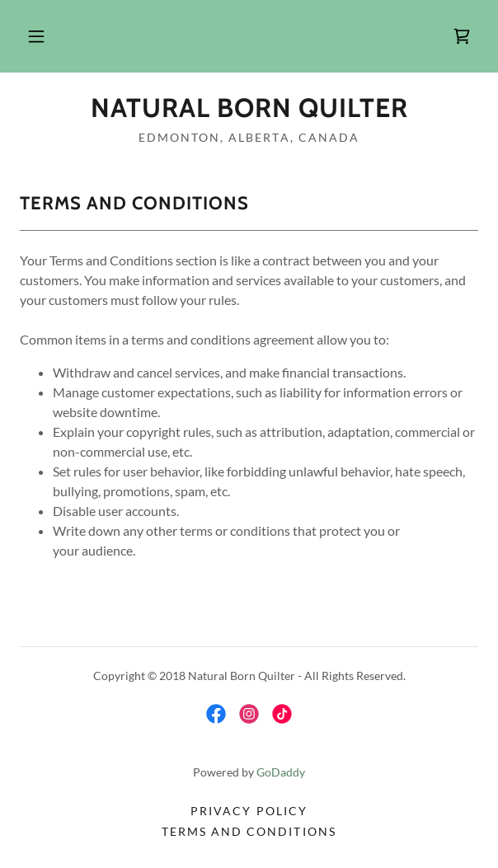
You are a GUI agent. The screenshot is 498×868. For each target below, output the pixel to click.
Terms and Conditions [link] (249, 831)
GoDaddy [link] (281, 772)
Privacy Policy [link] (249, 811)
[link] (462, 36)
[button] (36, 36)
